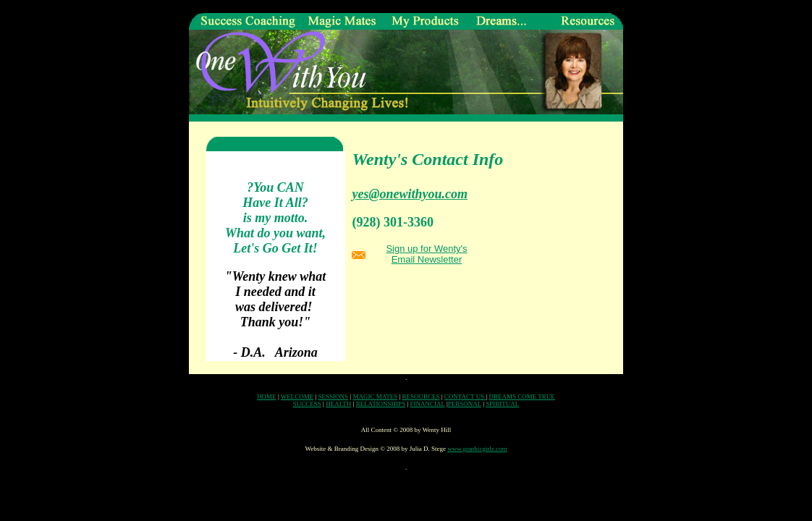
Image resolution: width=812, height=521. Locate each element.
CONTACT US (465, 397)
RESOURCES (420, 397)
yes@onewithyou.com (409, 194)
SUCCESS (307, 404)
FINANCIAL (427, 404)
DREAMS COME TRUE (522, 397)
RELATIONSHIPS (381, 404)
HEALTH (338, 404)
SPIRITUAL (502, 404)
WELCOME (297, 397)
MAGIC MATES (375, 397)
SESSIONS (334, 397)
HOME (267, 397)
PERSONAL (465, 404)
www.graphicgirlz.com (477, 449)
